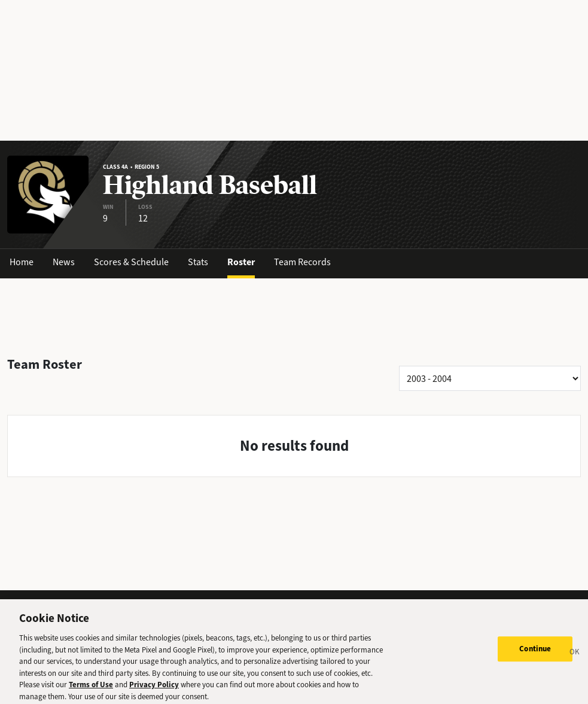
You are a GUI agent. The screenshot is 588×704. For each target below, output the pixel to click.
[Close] (575, 656)
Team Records (302, 262)
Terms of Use (91, 688)
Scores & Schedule (131, 262)
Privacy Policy (154, 688)
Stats (198, 262)
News (64, 262)
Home (22, 262)
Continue (535, 652)
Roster (241, 262)
